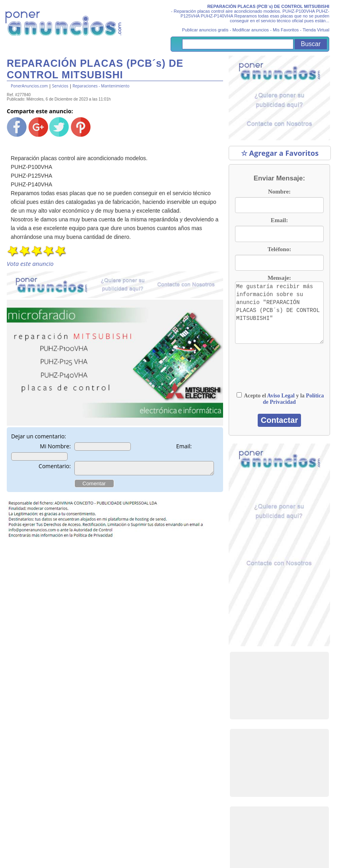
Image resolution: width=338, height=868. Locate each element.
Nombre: (279, 192)
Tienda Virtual (316, 30)
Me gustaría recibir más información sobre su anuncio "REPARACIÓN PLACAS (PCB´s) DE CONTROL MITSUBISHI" (279, 313)
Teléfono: (279, 249)
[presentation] (274, 368)
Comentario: (55, 466)
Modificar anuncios (251, 30)
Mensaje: (279, 278)
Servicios (60, 86)
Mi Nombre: (55, 446)
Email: (184, 446)
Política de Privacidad (293, 399)
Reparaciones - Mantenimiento (101, 86)
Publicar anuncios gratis (205, 30)
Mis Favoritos (286, 30)
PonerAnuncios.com (29, 86)
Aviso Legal (281, 396)
